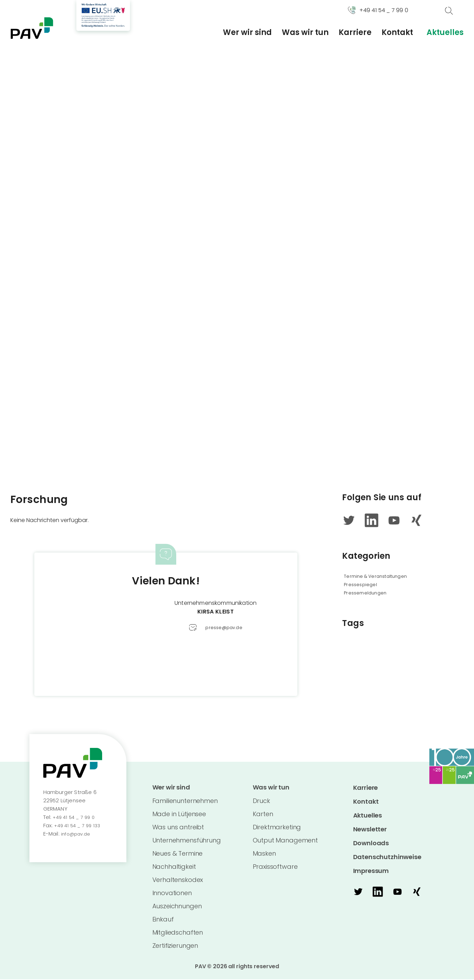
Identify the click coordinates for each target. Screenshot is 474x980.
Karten (263, 815)
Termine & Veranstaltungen (382, 576)
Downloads (371, 843)
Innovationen (172, 894)
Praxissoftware (275, 867)
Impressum (371, 871)
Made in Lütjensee (179, 815)
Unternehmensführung (187, 841)
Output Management (285, 841)
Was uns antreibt (178, 828)
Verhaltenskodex (178, 880)
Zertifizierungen (175, 946)
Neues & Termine (178, 854)
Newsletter (370, 829)
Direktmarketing (277, 828)
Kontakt (397, 33)
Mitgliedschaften (178, 933)
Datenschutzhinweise (387, 857)
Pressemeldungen (369, 593)
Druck (261, 801)
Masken (264, 854)
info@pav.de (77, 834)
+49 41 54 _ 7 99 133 (79, 825)
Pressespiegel (363, 584)
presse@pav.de (224, 627)
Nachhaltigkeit (174, 867)
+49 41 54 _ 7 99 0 (75, 817)
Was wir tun (305, 33)
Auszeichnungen (177, 907)
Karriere (355, 33)
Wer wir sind (247, 33)
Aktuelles (445, 33)
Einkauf (163, 920)
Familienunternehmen (185, 801)
